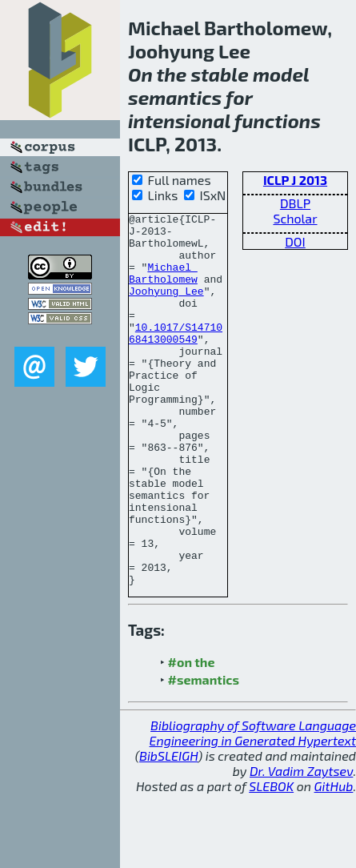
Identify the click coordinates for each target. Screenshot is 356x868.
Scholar (295, 218)
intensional (179, 121)
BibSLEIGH (168, 830)
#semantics (204, 754)
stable (219, 74)
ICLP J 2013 (295, 180)
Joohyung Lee (166, 307)
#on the (192, 736)
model (281, 74)
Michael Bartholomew (163, 286)
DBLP (295, 203)
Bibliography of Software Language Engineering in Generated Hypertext (253, 807)
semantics (175, 97)
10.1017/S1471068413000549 (176, 358)
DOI (295, 241)
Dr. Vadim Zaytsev (301, 845)
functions (278, 121)
